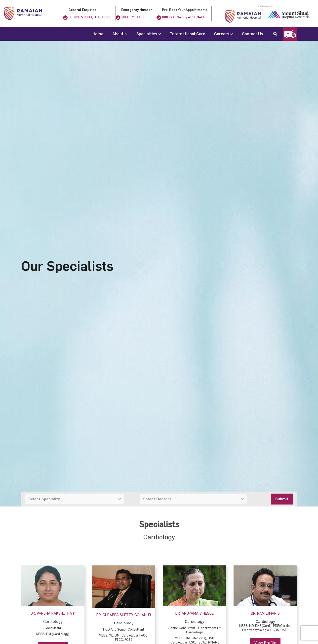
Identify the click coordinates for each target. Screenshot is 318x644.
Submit (282, 499)
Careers (222, 34)
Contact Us (252, 34)
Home (98, 34)
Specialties (147, 34)
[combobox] (75, 499)
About (118, 34)
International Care (188, 34)
